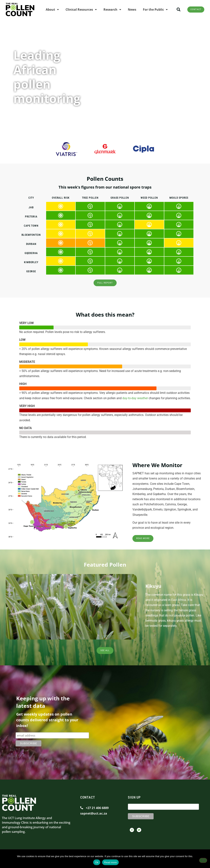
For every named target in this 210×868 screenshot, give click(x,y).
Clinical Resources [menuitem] (77, 9)
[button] (174, 9)
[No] (203, 861)
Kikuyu (153, 589)
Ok (97, 862)
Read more (110, 862)
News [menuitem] (128, 9)
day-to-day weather (135, 400)
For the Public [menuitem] (151, 9)
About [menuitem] (48, 9)
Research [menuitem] (108, 9)
